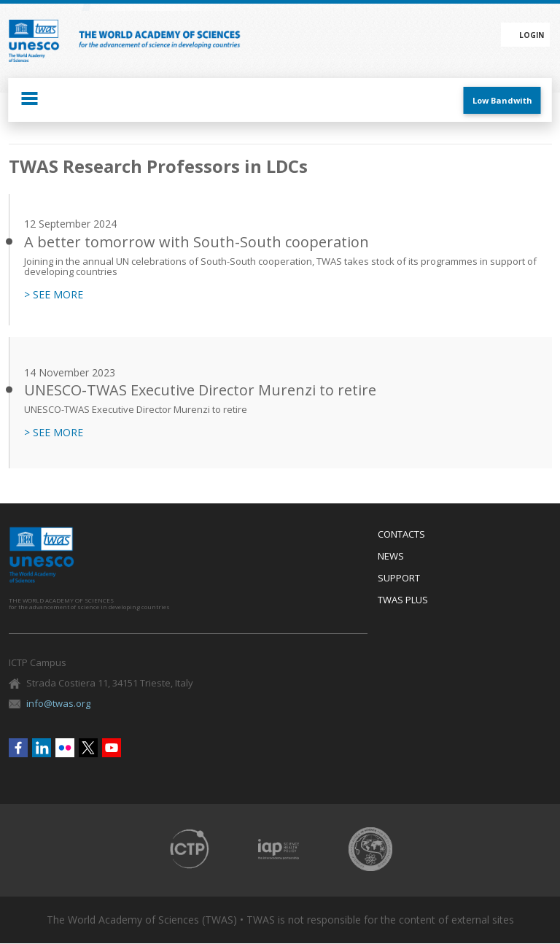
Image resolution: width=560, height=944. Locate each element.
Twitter (88, 748)
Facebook (18, 748)
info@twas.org (58, 703)
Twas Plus (403, 600)
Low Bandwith (502, 100)
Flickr (65, 748)
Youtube (112, 748)
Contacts (401, 535)
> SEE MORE (54, 295)
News (391, 557)
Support (399, 579)
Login (532, 35)
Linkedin (42, 748)
